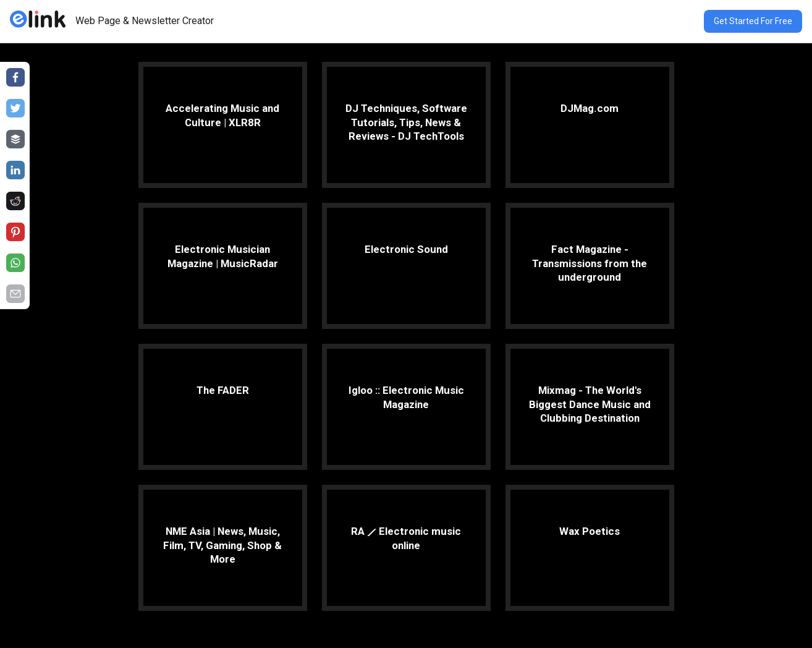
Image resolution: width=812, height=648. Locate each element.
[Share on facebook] (15, 77)
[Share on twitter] (15, 108)
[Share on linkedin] (15, 170)
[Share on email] (15, 294)
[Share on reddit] (15, 201)
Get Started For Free (753, 21)
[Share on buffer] (15, 139)
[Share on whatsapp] (15, 263)
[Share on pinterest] (15, 232)
